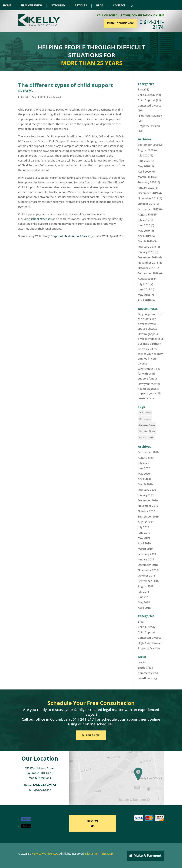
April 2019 (144, 236)
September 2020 (148, 145)
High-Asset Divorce (150, 116)
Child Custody (147, 95)
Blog (100, 5)
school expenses (41, 219)
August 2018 (146, 279)
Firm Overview (31, 5)
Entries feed (145, 668)
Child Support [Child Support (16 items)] (145, 419)
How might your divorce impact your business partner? (151, 339)
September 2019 (148, 209)
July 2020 (143, 155)
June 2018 (144, 289)
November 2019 (148, 198)
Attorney (58, 5)
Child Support (54, 97)
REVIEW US (93, 823)
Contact (119, 5)
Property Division (149, 126)
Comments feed (148, 673)
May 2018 (144, 295)
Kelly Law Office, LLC (45, 854)
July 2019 (143, 220)
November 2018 (148, 263)
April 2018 (144, 300)
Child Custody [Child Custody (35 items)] (145, 413)
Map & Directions (40, 778)
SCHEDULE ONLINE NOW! (136, 23)
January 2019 (146, 252)
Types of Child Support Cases (71, 236)
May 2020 (144, 166)
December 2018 (148, 257)
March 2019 (145, 241)
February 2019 (147, 247)
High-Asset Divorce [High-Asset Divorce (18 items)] (147, 431)
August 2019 (146, 214)
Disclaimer (92, 854)
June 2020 (144, 161)
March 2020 (145, 177)
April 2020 (144, 172)
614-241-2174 (168, 25)
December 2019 (148, 193)
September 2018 (148, 273)
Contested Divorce (150, 106)
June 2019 (144, 225)
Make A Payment (148, 855)
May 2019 (144, 231)
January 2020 (146, 188)
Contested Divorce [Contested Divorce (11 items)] (147, 425)
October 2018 (146, 268)
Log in (142, 662)
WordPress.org (147, 678)
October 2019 (146, 204)
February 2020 (147, 182)
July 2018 (143, 284)
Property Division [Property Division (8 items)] (146, 437)
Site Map (107, 854)
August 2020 (146, 150)
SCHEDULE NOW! (91, 735)
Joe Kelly (25, 97)
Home (7, 5)
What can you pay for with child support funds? (149, 374)
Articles (81, 5)
